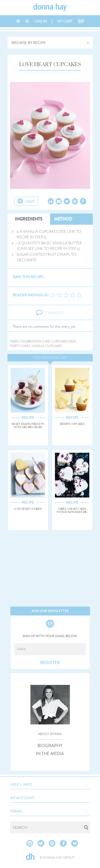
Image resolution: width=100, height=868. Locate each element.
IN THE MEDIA (50, 754)
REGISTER (50, 663)
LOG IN (41, 21)
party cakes (20, 346)
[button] (50, 784)
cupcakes (60, 342)
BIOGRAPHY (50, 746)
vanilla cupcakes (47, 346)
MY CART (65, 21)
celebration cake (35, 342)
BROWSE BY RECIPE (29, 43)
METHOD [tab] (63, 219)
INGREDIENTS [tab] (29, 219)
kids (73, 342)
